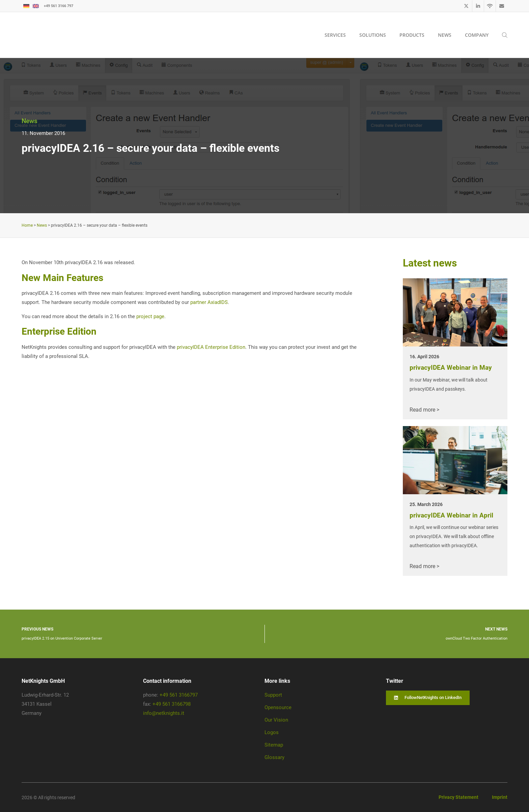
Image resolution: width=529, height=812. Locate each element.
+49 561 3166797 (179, 695)
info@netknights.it (164, 713)
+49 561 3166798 (172, 704)
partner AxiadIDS (209, 302)
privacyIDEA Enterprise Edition (211, 347)
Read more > (424, 410)
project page (150, 316)
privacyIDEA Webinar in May (451, 368)
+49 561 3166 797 (59, 6)
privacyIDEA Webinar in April (451, 515)
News (30, 121)
